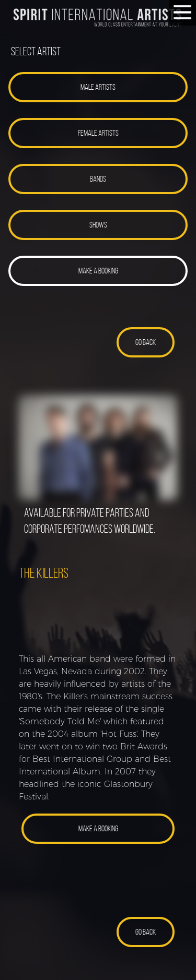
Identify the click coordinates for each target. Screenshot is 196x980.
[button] (98, 87)
